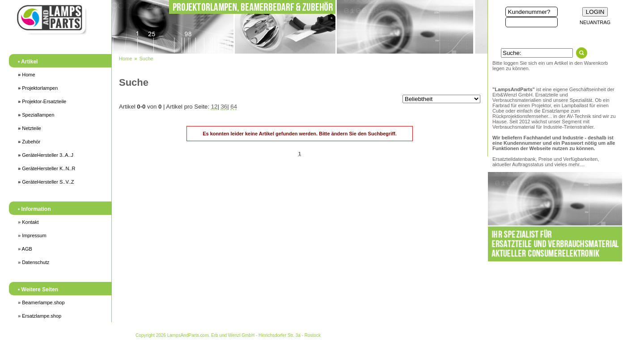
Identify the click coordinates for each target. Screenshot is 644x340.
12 (214, 107)
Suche (146, 59)
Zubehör (29, 142)
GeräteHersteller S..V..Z (46, 182)
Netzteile (30, 128)
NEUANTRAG (595, 22)
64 (234, 107)
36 (224, 107)
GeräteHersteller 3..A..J (46, 155)
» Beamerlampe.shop (41, 302)
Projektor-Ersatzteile (42, 101)
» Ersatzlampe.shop (40, 316)
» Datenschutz (34, 262)
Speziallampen (36, 115)
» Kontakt (28, 222)
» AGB (25, 249)
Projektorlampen (38, 88)
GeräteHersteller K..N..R (47, 168)
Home (27, 75)
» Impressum (32, 235)
